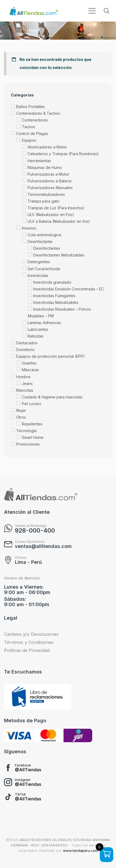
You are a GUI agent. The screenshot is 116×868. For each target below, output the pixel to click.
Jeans (27, 383)
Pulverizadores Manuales (50, 188)
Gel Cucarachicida (44, 269)
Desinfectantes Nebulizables (59, 255)
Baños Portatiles (31, 107)
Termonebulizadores (46, 194)
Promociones (28, 444)
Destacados (27, 343)
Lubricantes (38, 329)
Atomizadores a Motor (47, 147)
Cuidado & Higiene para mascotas (52, 397)
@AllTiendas (28, 770)
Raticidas (36, 336)
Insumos (29, 228)
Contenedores (35, 120)
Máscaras (30, 370)
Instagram (23, 780)
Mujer (21, 410)
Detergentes (39, 262)
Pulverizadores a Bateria (49, 181)
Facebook (23, 765)
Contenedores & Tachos (38, 113)
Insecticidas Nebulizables (56, 302)
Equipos (29, 140)
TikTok (20, 794)
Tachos (29, 127)
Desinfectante (40, 242)
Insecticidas (38, 275)
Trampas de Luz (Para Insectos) (56, 208)
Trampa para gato (44, 201)
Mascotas (25, 390)
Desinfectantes (47, 249)
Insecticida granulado (52, 282)
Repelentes (32, 424)
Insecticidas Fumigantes (54, 296)
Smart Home (33, 437)
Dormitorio (25, 350)
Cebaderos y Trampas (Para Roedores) (63, 154)
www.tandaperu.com (81, 850)
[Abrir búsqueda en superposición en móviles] (107, 11)
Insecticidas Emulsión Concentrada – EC (69, 289)
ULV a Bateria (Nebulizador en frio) (59, 221)
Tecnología (26, 431)
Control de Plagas (32, 134)
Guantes (29, 363)
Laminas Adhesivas (44, 323)
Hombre (23, 377)
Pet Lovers (32, 404)
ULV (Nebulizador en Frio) (51, 215)
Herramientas (39, 161)
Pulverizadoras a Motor (48, 174)
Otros (21, 417)
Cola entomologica (44, 235)
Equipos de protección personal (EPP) (51, 357)
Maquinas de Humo (45, 167)
